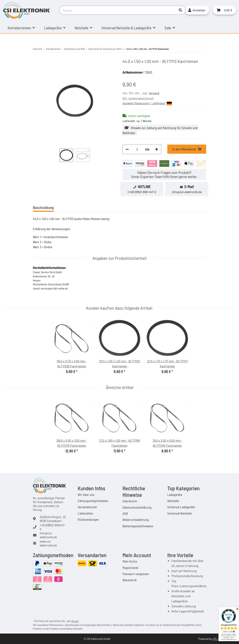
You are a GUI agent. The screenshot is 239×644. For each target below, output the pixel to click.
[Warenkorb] (224, 10)
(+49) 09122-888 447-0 (142, 192)
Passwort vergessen (136, 574)
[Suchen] (117, 10)
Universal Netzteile (180, 513)
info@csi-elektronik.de (187, 192)
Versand (154, 93)
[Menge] (137, 149)
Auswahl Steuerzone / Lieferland (147, 103)
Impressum (130, 501)
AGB (125, 513)
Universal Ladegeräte (181, 507)
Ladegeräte (175, 495)
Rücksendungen (88, 519)
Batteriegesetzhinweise (138, 526)
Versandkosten (87, 507)
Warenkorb (130, 580)
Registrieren (131, 568)
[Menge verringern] (127, 149)
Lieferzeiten (85, 513)
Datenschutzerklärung (137, 507)
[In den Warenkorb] (187, 149)
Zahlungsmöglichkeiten (93, 501)
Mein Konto (130, 561)
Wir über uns (86, 495)
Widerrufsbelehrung (136, 520)
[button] (197, 10)
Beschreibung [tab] (43, 208)
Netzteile (173, 501)
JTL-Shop (218, 639)
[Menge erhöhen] (157, 149)
